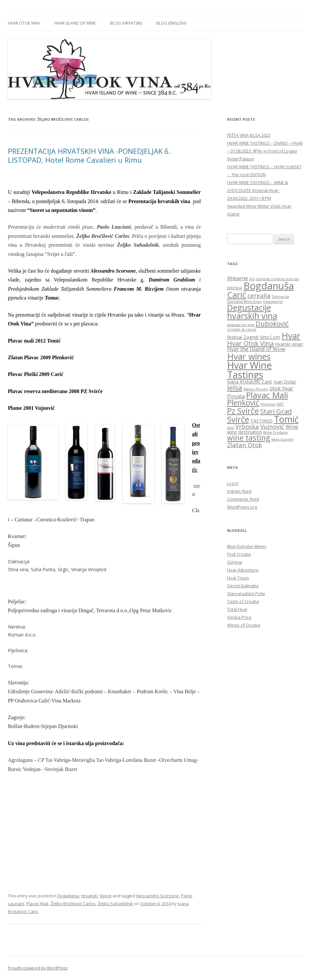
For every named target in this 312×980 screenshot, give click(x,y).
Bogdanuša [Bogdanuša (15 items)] (269, 286)
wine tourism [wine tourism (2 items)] (283, 439)
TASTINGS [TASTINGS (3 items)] (262, 421)
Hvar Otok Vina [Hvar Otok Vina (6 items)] (250, 343)
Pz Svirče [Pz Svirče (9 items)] (243, 411)
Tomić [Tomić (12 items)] (286, 419)
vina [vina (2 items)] (231, 427)
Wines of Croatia (244, 625)
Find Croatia (239, 554)
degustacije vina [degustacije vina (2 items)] (241, 325)
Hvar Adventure (243, 570)
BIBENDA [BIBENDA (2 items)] (235, 288)
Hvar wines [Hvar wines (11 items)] (249, 356)
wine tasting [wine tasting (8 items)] (249, 438)
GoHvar (235, 562)
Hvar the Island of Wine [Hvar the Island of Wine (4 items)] (256, 349)
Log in (233, 483)
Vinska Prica (239, 617)
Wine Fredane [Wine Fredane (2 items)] (275, 432)
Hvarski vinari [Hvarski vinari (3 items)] (289, 344)
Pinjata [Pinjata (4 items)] (236, 396)
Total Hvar (237, 609)
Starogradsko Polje (246, 594)
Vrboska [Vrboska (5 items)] (247, 426)
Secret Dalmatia (243, 586)
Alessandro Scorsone (157, 896)
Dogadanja (68, 896)
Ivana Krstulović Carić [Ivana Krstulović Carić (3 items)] (250, 382)
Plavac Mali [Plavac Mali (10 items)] (267, 395)
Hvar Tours (238, 578)
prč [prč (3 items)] (281, 404)
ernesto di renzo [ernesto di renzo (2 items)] (242, 329)
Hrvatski (89, 896)
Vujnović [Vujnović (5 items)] (272, 426)
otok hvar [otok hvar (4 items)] (281, 388)
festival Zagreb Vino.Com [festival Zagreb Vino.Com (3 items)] (254, 337)
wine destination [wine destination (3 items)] (244, 432)
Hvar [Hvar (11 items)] (291, 336)
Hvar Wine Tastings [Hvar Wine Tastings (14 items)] (250, 370)
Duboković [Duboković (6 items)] (272, 323)
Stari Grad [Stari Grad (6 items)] (276, 411)
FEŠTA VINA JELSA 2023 (249, 135)
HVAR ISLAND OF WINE (75, 23)
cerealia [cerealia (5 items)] (259, 295)
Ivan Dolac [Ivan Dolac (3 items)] (285, 382)
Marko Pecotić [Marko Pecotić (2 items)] (256, 389)
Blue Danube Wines (247, 546)
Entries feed (239, 491)
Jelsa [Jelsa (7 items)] (235, 388)
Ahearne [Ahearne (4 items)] (238, 278)
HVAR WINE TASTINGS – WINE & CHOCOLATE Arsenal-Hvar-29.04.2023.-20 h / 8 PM (258, 190)
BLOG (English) (171, 23)
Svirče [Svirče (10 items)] (238, 419)
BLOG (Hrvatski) (126, 23)
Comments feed (243, 499)
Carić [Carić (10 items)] (237, 295)
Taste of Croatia (243, 601)
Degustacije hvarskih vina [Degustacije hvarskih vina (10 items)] (252, 312)
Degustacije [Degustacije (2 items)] (273, 302)
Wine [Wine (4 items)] (292, 427)
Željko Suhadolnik (115, 904)
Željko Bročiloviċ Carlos (73, 904)
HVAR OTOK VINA (24, 23)
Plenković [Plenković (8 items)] (243, 403)
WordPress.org (242, 507)
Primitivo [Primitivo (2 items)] (268, 404)
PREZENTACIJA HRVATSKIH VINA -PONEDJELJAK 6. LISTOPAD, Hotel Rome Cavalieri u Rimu (89, 155)
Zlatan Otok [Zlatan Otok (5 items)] (244, 445)
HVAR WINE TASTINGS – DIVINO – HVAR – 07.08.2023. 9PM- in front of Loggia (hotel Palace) (265, 151)
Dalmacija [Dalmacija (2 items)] (281, 297)
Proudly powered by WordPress (38, 968)
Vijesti (106, 896)
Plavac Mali (37, 904)
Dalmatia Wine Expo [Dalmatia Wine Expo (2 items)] (244, 302)
